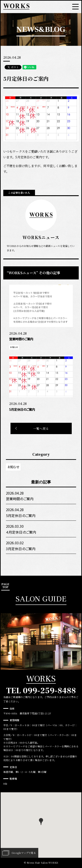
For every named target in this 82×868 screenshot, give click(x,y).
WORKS (41, 679)
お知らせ (13, 467)
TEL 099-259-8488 (41, 691)
